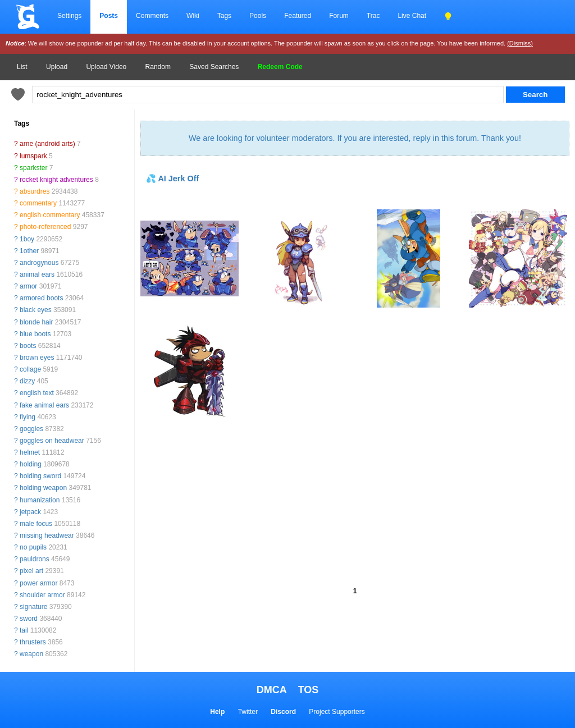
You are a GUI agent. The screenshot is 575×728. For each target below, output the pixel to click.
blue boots (35, 334)
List (22, 67)
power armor (38, 583)
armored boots (41, 298)
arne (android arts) (47, 144)
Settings (69, 16)
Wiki (193, 16)
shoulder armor (42, 595)
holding (31, 464)
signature (33, 607)
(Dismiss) (520, 43)
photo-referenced (45, 227)
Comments (152, 16)
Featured (298, 16)
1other (29, 251)
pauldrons (35, 559)
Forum (339, 16)
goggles (31, 429)
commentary (38, 203)
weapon (31, 654)
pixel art (31, 571)
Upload (57, 67)
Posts (109, 16)
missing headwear (47, 535)
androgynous (39, 263)
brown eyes (37, 358)
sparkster (33, 168)
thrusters (33, 642)
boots (28, 346)
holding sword (40, 476)
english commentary (50, 215)
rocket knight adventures (56, 180)
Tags (224, 16)
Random (158, 67)
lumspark (33, 156)
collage (30, 369)
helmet (30, 452)
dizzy (27, 381)
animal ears (37, 274)
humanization (40, 500)
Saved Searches (214, 67)
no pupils (33, 547)
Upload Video (106, 67)
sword (29, 619)
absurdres (35, 191)
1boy (27, 239)
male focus (36, 524)
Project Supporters (337, 712)
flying (28, 417)
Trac (373, 16)
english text (37, 393)
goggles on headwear (52, 441)
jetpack (30, 512)
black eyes (36, 310)
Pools (258, 16)
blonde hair (36, 322)
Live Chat (412, 16)
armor (28, 286)
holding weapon (43, 488)
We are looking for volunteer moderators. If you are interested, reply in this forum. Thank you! (355, 138)
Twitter (248, 712)
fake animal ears (44, 405)
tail (24, 630)
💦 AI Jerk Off (172, 178)
